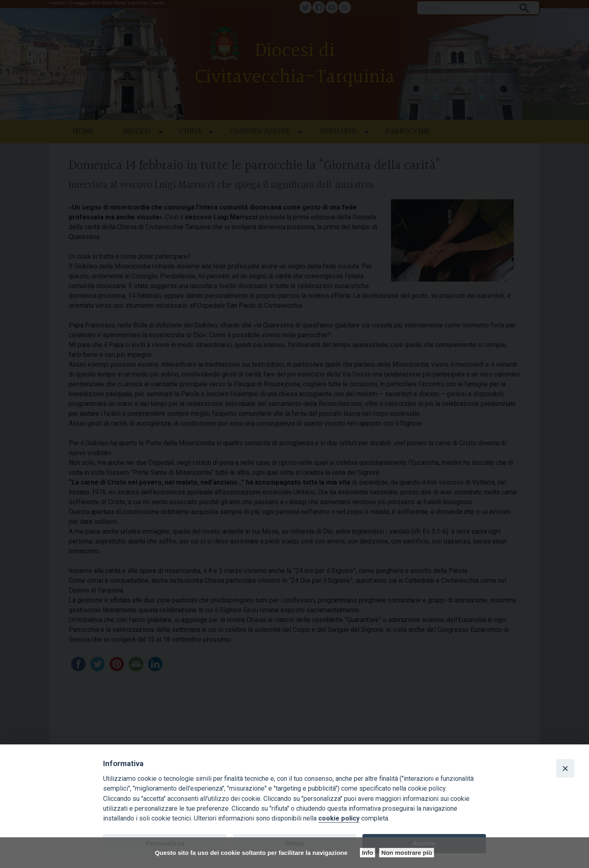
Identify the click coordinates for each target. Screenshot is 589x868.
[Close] (565, 768)
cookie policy (339, 818)
